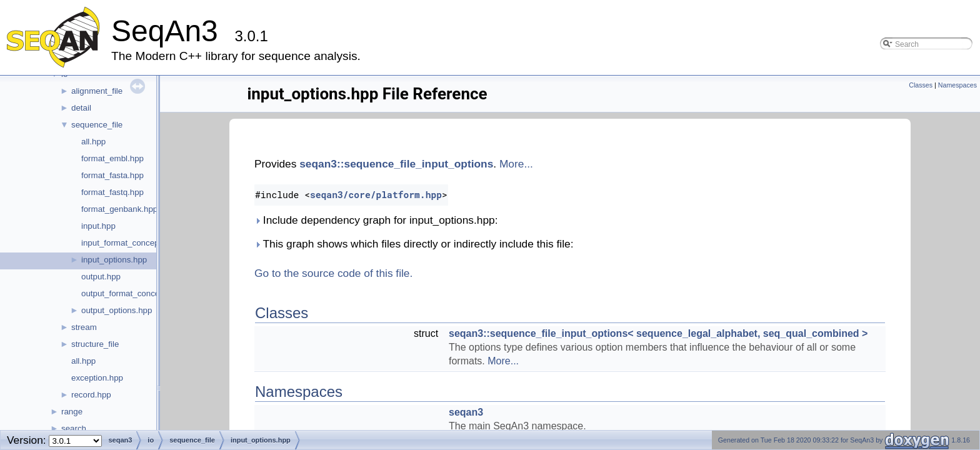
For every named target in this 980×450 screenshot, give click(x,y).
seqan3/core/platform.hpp (376, 195)
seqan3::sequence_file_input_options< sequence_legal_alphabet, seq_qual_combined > (658, 333)
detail (81, 108)
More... (516, 164)
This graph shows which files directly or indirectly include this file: (414, 244)
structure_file (95, 344)
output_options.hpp (117, 310)
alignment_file (97, 91)
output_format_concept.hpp (132, 293)
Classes (921, 85)
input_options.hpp (114, 260)
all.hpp (93, 142)
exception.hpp (97, 378)
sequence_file (97, 125)
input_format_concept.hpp (129, 243)
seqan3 (466, 412)
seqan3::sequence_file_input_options (396, 164)
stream (84, 327)
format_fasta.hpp (112, 175)
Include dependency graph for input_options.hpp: (376, 220)
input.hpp (98, 226)
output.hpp (101, 277)
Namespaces (957, 85)
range (72, 412)
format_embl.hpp (112, 158)
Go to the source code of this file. (333, 273)
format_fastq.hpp (112, 192)
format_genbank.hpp (119, 209)
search (74, 428)
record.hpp (91, 395)
